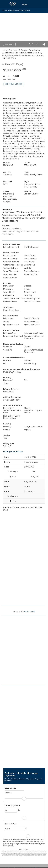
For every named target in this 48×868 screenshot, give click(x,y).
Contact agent (9, 44)
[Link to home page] (13, 4)
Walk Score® (29, 611)
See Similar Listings (14, 84)
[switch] (31, 44)
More (25, 5)
